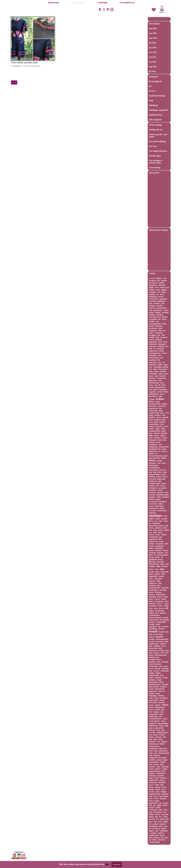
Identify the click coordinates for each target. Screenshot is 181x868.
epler (158, 792)
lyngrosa (164, 687)
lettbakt (163, 371)
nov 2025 (153, 52)
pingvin (157, 420)
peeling (159, 461)
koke (160, 481)
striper (166, 310)
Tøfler (158, 807)
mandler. (152, 662)
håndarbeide (160, 689)
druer (159, 730)
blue (162, 785)
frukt (166, 521)
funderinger (154, 465)
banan (164, 483)
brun (162, 413)
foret (151, 608)
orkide (163, 599)
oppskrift (153, 576)
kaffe (160, 810)
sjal (162, 837)
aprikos (158, 787)
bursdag (163, 590)
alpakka (159, 637)
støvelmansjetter (162, 639)
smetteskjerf (162, 511)
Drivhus (165, 566)
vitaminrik (153, 810)
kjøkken (152, 315)
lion (150, 390)
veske (157, 785)
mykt (160, 539)
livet (151, 798)
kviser (160, 597)
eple (159, 335)
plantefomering (161, 655)
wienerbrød (154, 537)
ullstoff (165, 417)
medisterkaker (163, 555)
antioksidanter (162, 732)
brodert (162, 735)
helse (166, 837)
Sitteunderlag (164, 753)
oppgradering (154, 771)
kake (151, 751)
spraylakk (163, 488)
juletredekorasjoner (157, 526)
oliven (151, 737)
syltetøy (157, 669)
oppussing (161, 479)
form (151, 801)
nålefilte (152, 566)
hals (161, 408)
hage (155, 532)
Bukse (164, 319)
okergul (152, 306)
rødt (151, 796)
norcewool (159, 641)
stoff (160, 583)
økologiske (162, 344)
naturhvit (162, 406)
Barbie (165, 317)
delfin (163, 429)
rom (151, 671)
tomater (160, 492)
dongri (152, 326)
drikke (152, 499)
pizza (164, 474)
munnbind (153, 539)
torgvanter (165, 572)
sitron (162, 294)
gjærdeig (152, 562)
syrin (151, 710)
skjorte (152, 637)
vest (151, 532)
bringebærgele (155, 483)
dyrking (152, 819)
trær (162, 712)
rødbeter (152, 741)
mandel (162, 824)
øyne (159, 463)
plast (161, 328)
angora (158, 705)
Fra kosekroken (78, 3)
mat (166, 553)
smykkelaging (154, 842)
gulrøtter (152, 604)
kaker (151, 601)
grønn (166, 617)
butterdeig (153, 648)
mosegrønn (157, 812)
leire (151, 764)
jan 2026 (153, 48)
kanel (161, 541)
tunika (151, 789)
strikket (160, 399)
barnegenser (154, 508)
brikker (162, 283)
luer (151, 369)
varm (161, 358)
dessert (162, 608)
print (151, 574)
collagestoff (153, 758)
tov (157, 454)
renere (161, 606)
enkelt (165, 805)
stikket (152, 454)
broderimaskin (155, 404)
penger (158, 499)
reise (166, 826)
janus (167, 604)
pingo (151, 415)
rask (151, 310)
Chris (26, 66)
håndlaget (156, 516)
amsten (156, 653)
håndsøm (153, 585)
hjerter (152, 807)
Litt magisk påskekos (158, 151)
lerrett (164, 353)
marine (161, 576)
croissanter (158, 579)
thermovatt (153, 283)
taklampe (153, 776)
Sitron (151, 787)
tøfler (165, 528)
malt (163, 303)
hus (159, 626)
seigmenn (153, 392)
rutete (151, 689)
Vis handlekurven (127, 3)
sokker (164, 290)
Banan (151, 707)
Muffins (161, 696)
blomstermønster (156, 617)
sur (155, 349)
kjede (165, 719)
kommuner (153, 782)
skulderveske (164, 632)
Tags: (158, 767)
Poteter (152, 535)
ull (167, 608)
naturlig (152, 553)
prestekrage (158, 634)
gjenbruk (153, 559)
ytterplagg (157, 367)
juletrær (158, 769)
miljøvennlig (154, 675)
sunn (157, 569)
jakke (151, 287)
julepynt (163, 613)
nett (167, 346)
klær (163, 710)
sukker (152, 429)
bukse (162, 744)
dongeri (152, 486)
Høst (161, 396)
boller (151, 548)
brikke (166, 392)
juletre (162, 508)
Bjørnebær (153, 380)
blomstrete (153, 650)
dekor (161, 682)
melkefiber (161, 301)
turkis (151, 528)
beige (155, 739)
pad (167, 287)
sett (160, 362)
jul (164, 330)
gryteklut (164, 299)
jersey (164, 646)
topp (165, 821)
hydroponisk (164, 447)
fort (158, 486)
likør (166, 544)
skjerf (152, 519)
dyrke (160, 342)
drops (161, 739)
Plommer (158, 592)
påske (163, 420)
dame (158, 442)
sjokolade (161, 840)
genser (157, 721)
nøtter (159, 604)
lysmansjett (162, 378)
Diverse (152, 91)
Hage (151, 100)
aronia (152, 641)
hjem (158, 693)
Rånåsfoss (153, 406)
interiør (152, 581)
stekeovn (161, 691)
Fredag (152, 399)
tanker (157, 557)
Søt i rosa (153, 146)
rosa (162, 424)
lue (163, 730)
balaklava (163, 501)
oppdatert (153, 723)
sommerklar (154, 762)
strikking (161, 346)
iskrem (160, 490)
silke (158, 566)
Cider (165, 817)
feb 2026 (153, 43)
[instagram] (112, 10)
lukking (152, 657)
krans (151, 669)
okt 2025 (153, 57)
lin (159, 360)
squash (159, 760)
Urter (160, 822)
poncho (156, 764)
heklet (152, 460)
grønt (161, 530)
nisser (151, 376)
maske (161, 351)
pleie (151, 634)
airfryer (152, 594)
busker (166, 796)
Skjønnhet (156, 523)
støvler (158, 789)
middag (152, 294)
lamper (156, 712)
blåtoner (157, 755)
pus (157, 321)
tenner (163, 486)
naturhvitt (153, 365)
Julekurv (159, 278)
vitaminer (164, 337)
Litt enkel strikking (157, 141)
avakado (152, 732)
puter (166, 374)
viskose (165, 705)
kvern (156, 796)
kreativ (152, 792)
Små (151, 712)
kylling (152, 673)
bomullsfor (153, 374)
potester (152, 730)
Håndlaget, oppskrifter (159, 110)
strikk (151, 312)
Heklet (158, 673)
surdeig (161, 650)
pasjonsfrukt (159, 728)
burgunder (160, 546)
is (150, 278)
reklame (156, 433)
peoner (159, 477)
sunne (151, 655)
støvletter (153, 490)
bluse (161, 826)
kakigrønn (164, 831)
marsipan (164, 698)
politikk (152, 760)
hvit (153, 278)
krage (166, 597)
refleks (164, 828)
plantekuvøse (160, 387)
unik (151, 435)
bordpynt (153, 281)
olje (160, 380)
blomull (165, 684)
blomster (165, 794)
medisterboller (155, 588)
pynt (151, 438)
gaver (162, 394)
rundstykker (161, 773)
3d (162, 557)
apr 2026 (153, 33)
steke (151, 837)
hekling (152, 477)
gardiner (160, 315)
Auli (163, 335)
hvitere (152, 426)
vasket (151, 678)
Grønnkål (153, 319)
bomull (153, 631)
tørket (162, 564)
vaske (151, 698)
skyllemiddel (161, 622)
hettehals (158, 664)
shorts (165, 477)
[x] (104, 10)
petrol (162, 700)
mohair (157, 574)
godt (162, 764)
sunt (167, 653)
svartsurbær (154, 299)
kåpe (155, 369)
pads (156, 751)
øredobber (153, 606)
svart (158, 290)
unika (151, 613)
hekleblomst (154, 744)
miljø (166, 726)
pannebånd (153, 408)
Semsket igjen (155, 156)
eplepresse (153, 583)
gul (155, 822)
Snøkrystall (153, 351)
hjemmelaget (163, 723)
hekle (151, 814)
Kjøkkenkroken (156, 115)
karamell (165, 814)
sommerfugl (154, 358)
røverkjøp (153, 317)
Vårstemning (155, 168)
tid (150, 840)
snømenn (160, 553)
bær (161, 817)
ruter (151, 822)
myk (151, 755)
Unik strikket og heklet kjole (24, 62)
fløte (159, 585)
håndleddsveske (155, 449)
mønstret (152, 308)
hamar (156, 435)
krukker (152, 497)
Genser (156, 798)
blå (159, 281)
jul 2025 (152, 71)
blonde (157, 837)
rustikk (152, 337)
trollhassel (153, 481)
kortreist (159, 426)
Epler (161, 714)
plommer (153, 463)
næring (165, 367)
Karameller (163, 369)
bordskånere (154, 590)
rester (151, 769)
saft (155, 385)
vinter (151, 333)
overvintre (153, 504)
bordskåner (154, 666)
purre (160, 532)
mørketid (153, 492)
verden (165, 678)
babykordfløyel (155, 474)
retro (166, 601)
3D (150, 86)
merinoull (165, 671)
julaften (152, 442)
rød (160, 803)
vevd (151, 422)
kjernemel (153, 440)
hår (150, 824)
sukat (166, 666)
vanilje (152, 624)
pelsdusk (159, 340)
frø (150, 828)
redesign (165, 668)
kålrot (151, 569)
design (163, 792)
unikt (151, 371)
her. (107, 864)
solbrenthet (153, 411)
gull (157, 337)
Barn (165, 342)
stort (162, 653)
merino (166, 803)
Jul (163, 362)
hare (159, 662)
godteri (156, 824)
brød (157, 778)
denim (159, 680)
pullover (161, 833)
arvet (167, 413)
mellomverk (154, 644)
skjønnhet (153, 342)
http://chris (157, 472)
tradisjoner (153, 749)
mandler (161, 776)
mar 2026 (153, 38)
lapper (151, 831)
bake (154, 840)
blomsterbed (154, 564)
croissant (158, 737)
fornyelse (152, 511)
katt (159, 317)
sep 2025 (153, 62)
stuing (165, 769)
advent (164, 438)
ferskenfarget (154, 383)
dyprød (164, 281)
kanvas (157, 814)
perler (163, 771)
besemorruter (154, 746)
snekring (152, 513)
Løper (151, 778)
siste (151, 735)
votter (166, 426)
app (161, 796)
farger (165, 760)
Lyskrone (162, 470)
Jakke (159, 497)
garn (167, 650)
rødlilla (152, 290)
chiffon (158, 312)
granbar (152, 767)
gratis (156, 735)
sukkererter (154, 541)
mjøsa (166, 365)
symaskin (160, 544)
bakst (164, 385)
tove (156, 521)
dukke (164, 458)
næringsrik (153, 826)
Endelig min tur (156, 130)
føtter (151, 555)
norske (161, 297)
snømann (152, 346)
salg (167, 564)
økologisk (153, 597)
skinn (161, 726)
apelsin (152, 550)
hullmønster (161, 594)
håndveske (163, 749)
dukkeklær (153, 451)
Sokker (164, 535)
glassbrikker (162, 308)
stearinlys (165, 312)
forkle (163, 287)
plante (160, 559)
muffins (152, 417)
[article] (33, 51)
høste (163, 574)
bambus (158, 678)
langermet (153, 691)
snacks (152, 340)
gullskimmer (154, 394)
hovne (151, 557)
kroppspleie (153, 714)
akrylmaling (160, 611)
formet (163, 435)
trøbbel (162, 762)
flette (160, 648)
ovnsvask (152, 479)
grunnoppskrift (155, 324)
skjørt (158, 519)
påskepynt (153, 626)
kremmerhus (154, 424)
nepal (156, 422)
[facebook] (100, 10)
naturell (162, 422)
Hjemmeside (53, 3)
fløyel (151, 664)
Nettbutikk (103, 3)
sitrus (151, 785)
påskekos (158, 528)
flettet (164, 292)
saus (160, 444)
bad (157, 657)
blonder (159, 550)
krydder (164, 519)
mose (156, 608)
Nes (159, 292)
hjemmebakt (160, 707)
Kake (155, 530)
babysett (165, 626)
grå (156, 753)
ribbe (166, 606)
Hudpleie (162, 782)
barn (157, 613)
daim (164, 449)
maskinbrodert (155, 431)
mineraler (162, 285)
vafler (151, 753)
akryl (158, 535)
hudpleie (166, 497)
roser (151, 579)
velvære (156, 671)
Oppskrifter (154, 780)
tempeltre (165, 588)
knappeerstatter (155, 660)
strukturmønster (155, 719)
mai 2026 (153, 28)
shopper (164, 741)
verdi (151, 721)
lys (160, 451)
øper (157, 831)
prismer (152, 622)
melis (151, 599)
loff (165, 278)
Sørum (165, 550)
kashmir (161, 349)
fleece (151, 521)
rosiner (162, 780)
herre (157, 287)
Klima (151, 817)
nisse (166, 492)
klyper (162, 835)
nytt (151, 367)
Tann (151, 420)
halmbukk (153, 344)
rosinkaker (153, 444)
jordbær (158, 415)
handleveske (154, 835)
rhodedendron (154, 615)
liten (151, 646)
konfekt (162, 376)
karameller (153, 328)
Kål (150, 805)
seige (165, 472)
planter (152, 544)
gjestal (155, 390)
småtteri (163, 644)
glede (161, 411)
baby (160, 440)
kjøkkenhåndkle (163, 495)
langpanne (153, 331)
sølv (158, 741)
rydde (160, 392)
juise (156, 376)
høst (164, 415)
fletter (152, 401)
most (162, 675)
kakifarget (153, 297)
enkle (166, 641)
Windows (153, 378)
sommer (157, 303)
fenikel (166, 530)
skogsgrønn (153, 447)
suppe (158, 402)
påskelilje (153, 355)
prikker (154, 833)
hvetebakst (153, 702)
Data (160, 331)
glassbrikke (153, 682)
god (161, 537)
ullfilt (159, 805)
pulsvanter (153, 362)
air (150, 523)
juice (162, 383)
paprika (163, 798)
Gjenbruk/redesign (157, 96)
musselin (160, 562)
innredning (153, 470)
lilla (156, 817)
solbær (161, 504)
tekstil (158, 624)
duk (167, 526)
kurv (165, 812)
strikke (152, 321)
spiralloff (152, 301)
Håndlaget (17, 66)
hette (164, 463)
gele (151, 739)
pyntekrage (159, 601)
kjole (160, 365)
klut (151, 433)
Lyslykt (157, 599)
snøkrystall (164, 819)
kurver (164, 451)
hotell (157, 698)
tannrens (157, 438)
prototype (156, 828)
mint (151, 653)
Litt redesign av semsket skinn (156, 162)
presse (151, 705)
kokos (164, 787)
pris (159, 319)
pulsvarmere (154, 687)
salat (159, 355)
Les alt (14, 82)
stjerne (159, 417)
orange (157, 801)
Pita (151, 530)
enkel (161, 374)
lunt (164, 737)
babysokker (159, 506)
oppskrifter (153, 803)
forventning (164, 620)
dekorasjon (153, 716)
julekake (152, 680)
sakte (151, 385)
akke (151, 349)
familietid (153, 360)
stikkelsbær (163, 751)
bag (150, 812)
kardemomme (154, 468)
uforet (151, 592)
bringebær (163, 390)
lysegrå (152, 572)
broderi (152, 693)
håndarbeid (153, 726)
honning (165, 662)
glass (151, 728)
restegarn (153, 292)
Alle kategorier (155, 120)
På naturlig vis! (156, 81)
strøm (163, 721)
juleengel (165, 767)
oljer (161, 521)
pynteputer (153, 488)
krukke (152, 639)
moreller (159, 306)
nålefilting (153, 629)
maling (164, 404)
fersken (152, 546)
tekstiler (161, 629)
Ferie (165, 810)
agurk (157, 371)
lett (157, 819)
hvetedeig (163, 758)
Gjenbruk (159, 333)
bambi (151, 387)
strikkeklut (159, 548)
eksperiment (154, 620)
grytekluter (153, 396)
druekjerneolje (155, 794)
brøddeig (159, 326)
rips (154, 805)
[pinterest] (108, 10)
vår (157, 294)
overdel (157, 710)
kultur (151, 611)
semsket (152, 495)
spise (157, 572)
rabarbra (163, 778)
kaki (165, 516)
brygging (152, 335)
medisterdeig (154, 413)
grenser (152, 773)
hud (150, 472)
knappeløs (153, 285)
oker (151, 303)
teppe (157, 429)
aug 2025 (153, 67)
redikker (157, 646)
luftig (164, 324)
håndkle (164, 433)
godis (164, 431)
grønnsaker (158, 310)
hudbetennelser (155, 684)
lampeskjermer (155, 353)
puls (165, 440)
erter (161, 716)
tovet (163, 789)
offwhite (162, 702)
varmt (151, 506)
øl (155, 555)
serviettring (153, 501)
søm (162, 569)
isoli (161, 666)
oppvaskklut (154, 700)
